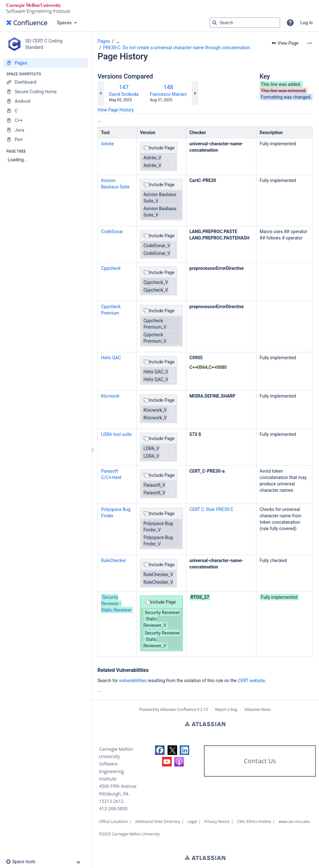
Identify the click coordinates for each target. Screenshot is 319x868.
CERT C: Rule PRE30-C (211, 509)
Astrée (107, 144)
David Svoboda (124, 94)
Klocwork (110, 396)
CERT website (251, 681)
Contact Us (260, 761)
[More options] (310, 43)
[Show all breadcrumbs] (118, 41)
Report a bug (226, 710)
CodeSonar (112, 232)
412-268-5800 (113, 808)
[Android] (46, 101)
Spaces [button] (64, 23)
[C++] (46, 120)
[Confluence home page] (27, 23)
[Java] (46, 130)
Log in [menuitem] (307, 23)
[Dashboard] (46, 82)
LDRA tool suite (116, 434)
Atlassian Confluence (178, 710)
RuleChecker (113, 560)
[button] (290, 23)
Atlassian (205, 724)
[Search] (214, 23)
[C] (46, 111)
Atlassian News (258, 710)
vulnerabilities (133, 681)
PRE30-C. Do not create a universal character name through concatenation (176, 48)
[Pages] (46, 63)
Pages (104, 41)
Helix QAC (111, 358)
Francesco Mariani (168, 94)
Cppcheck (111, 268)
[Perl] (46, 140)
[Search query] (245, 23)
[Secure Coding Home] (46, 92)
